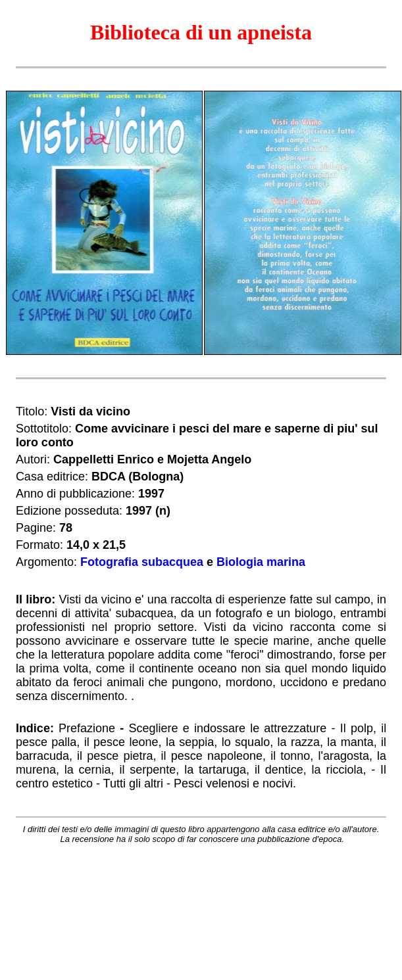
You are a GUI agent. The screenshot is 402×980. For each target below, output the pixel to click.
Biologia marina (261, 562)
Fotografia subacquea (142, 562)
